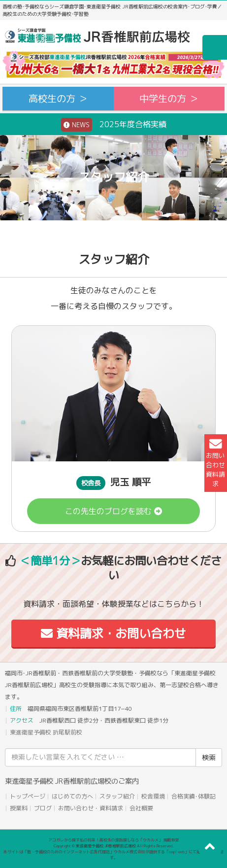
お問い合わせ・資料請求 (91, 808)
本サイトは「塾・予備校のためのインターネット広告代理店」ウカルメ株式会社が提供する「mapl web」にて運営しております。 (114, 855)
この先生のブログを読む (113, 511)
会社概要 (141, 808)
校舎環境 (153, 796)
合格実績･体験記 (194, 796)
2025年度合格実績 (114, 125)
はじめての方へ (72, 796)
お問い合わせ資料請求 (215, 463)
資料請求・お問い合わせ (113, 633)
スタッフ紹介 (117, 796)
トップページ (28, 796)
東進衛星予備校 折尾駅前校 (46, 732)
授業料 (19, 808)
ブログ (43, 808)
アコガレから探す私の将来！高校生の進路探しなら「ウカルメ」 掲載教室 (114, 840)
